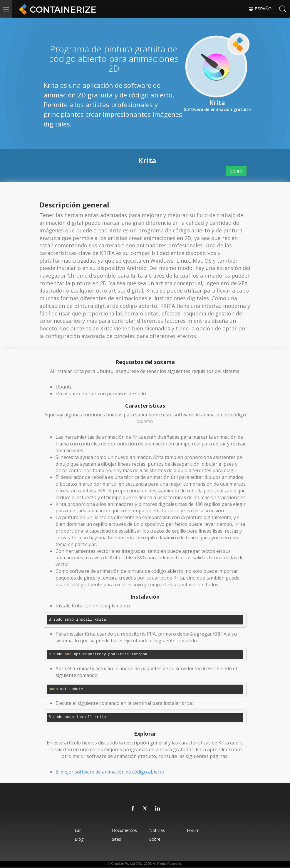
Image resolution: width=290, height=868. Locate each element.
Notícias (157, 830)
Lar (77, 830)
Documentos (124, 830)
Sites (116, 839)
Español (261, 9)
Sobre (155, 839)
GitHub (236, 171)
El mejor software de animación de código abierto (110, 772)
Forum (193, 830)
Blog (79, 839)
